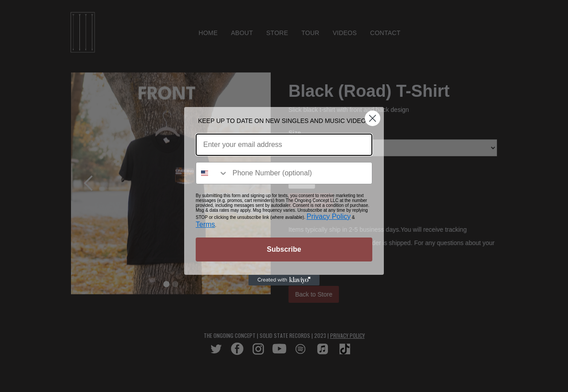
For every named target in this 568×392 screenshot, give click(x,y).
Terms (205, 224)
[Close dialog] (373, 118)
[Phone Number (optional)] (300, 173)
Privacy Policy (329, 216)
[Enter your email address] (284, 145)
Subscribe (284, 249)
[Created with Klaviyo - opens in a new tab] (284, 280)
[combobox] (212, 173)
